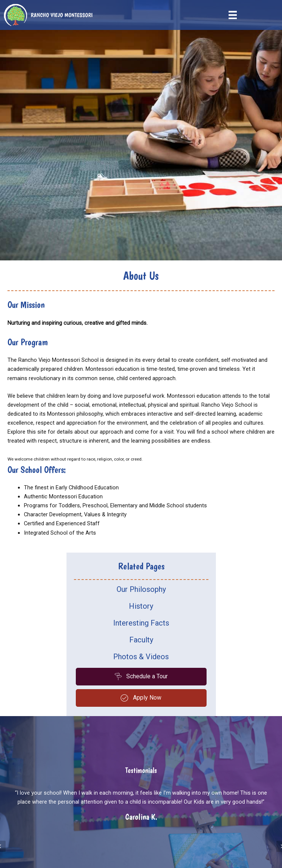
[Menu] (233, 15)
